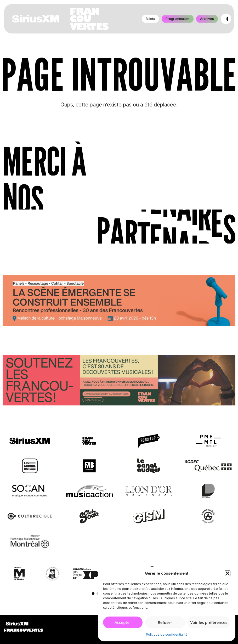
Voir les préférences (209, 622)
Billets (150, 19)
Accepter (123, 622)
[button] (228, 573)
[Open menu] (226, 19)
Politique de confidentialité (167, 634)
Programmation (178, 19)
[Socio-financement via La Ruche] (119, 381)
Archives (207, 19)
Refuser (165, 622)
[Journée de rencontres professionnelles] (119, 302)
